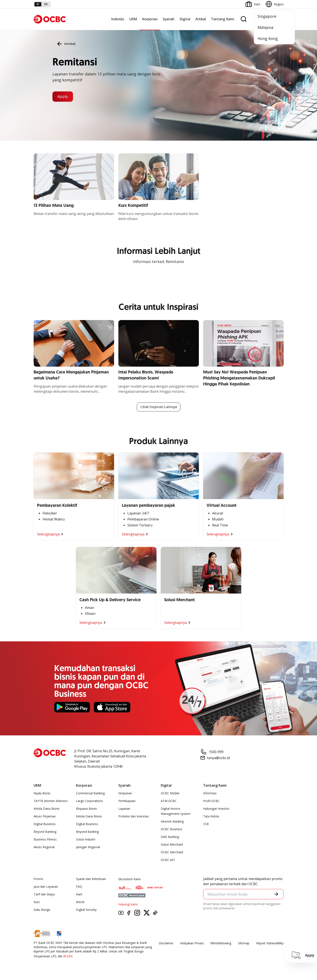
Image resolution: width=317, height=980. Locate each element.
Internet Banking (172, 821)
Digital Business (45, 824)
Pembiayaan (127, 801)
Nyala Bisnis (42, 793)
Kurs (37, 902)
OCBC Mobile (170, 793)
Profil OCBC (211, 801)
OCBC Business (172, 829)
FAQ (79, 887)
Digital (185, 19)
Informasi (210, 793)
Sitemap (244, 943)
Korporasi (150, 19)
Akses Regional (44, 847)
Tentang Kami (223, 19)
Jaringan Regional (88, 847)
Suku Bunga (42, 910)
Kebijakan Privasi (192, 943)
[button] (276, 894)
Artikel (201, 19)
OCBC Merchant (172, 852)
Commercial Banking (90, 793)
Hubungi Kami (128, 904)
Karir (79, 894)
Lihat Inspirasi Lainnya (159, 407)
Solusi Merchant (172, 844)
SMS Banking (170, 837)
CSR (206, 824)
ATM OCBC (169, 801)
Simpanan (125, 793)
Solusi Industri (86, 839)
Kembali (66, 44)
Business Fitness (45, 839)
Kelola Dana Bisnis (47, 809)
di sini (68, 956)
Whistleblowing (221, 943)
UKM (133, 19)
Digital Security (86, 910)
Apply (63, 97)
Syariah (169, 19)
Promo (38, 879)
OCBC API (168, 860)
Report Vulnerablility (270, 943)
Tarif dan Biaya (44, 894)
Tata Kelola (211, 816)
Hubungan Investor (216, 809)
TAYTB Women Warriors (51, 801)
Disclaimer (166, 943)
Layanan (124, 809)
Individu (118, 19)
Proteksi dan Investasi (134, 816)
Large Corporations (89, 801)
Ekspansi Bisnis (86, 809)
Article (80, 902)
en (46, 4)
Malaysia (265, 27)
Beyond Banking (45, 832)
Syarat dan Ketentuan (91, 879)
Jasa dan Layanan (46, 887)
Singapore (267, 16)
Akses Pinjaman (45, 816)
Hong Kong (268, 38)
